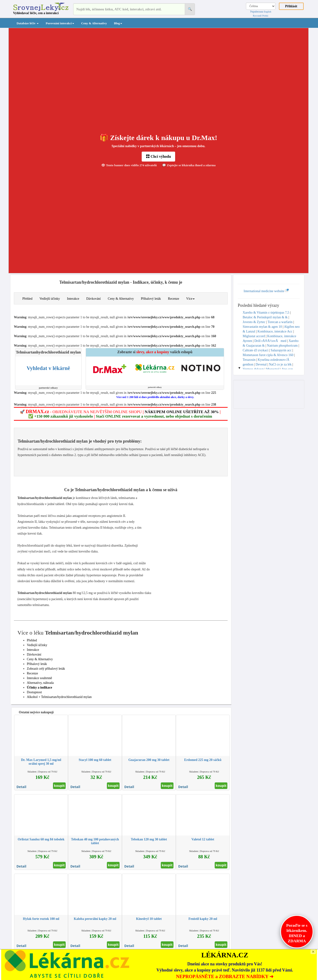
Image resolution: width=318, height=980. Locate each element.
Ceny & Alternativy (94, 23)
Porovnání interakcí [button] (60, 23)
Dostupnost (34, 692)
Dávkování (94, 299)
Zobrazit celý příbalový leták (46, 669)
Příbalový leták (151, 299)
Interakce (73, 299)
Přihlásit (291, 6)
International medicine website (266, 291)
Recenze (174, 299)
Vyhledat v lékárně (48, 368)
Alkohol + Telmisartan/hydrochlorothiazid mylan (59, 697)
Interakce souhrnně (39, 678)
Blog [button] (118, 23)
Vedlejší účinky (50, 299)
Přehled (27, 299)
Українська (257, 12)
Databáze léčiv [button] (28, 23)
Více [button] (190, 299)
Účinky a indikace (39, 687)
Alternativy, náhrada (40, 683)
